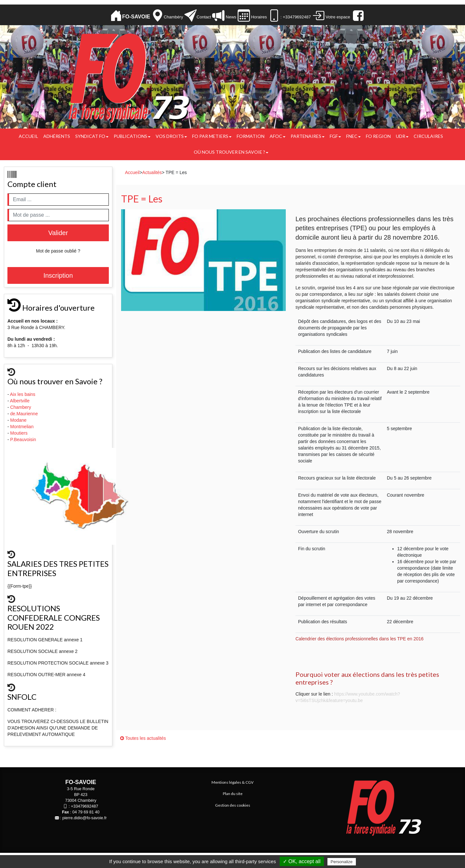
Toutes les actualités (143, 738)
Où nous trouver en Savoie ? (231, 152)
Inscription (58, 275)
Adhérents (57, 136)
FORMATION (251, 136)
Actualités (152, 172)
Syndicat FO (92, 136)
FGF (335, 136)
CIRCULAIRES (428, 136)
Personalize (342, 862)
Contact (204, 17)
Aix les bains (23, 394)
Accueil (28, 136)
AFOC (278, 136)
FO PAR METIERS (212, 136)
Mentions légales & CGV (232, 782)
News (230, 17)
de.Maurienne (25, 414)
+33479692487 (85, 806)
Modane (19, 420)
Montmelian (23, 427)
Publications (132, 136)
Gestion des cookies (233, 805)
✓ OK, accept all (302, 861)
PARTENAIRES (308, 136)
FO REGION (378, 136)
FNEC (353, 136)
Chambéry (173, 17)
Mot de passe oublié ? (58, 251)
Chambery (21, 407)
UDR (402, 136)
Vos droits (171, 136)
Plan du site (233, 794)
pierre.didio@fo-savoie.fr (84, 818)
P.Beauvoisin (24, 439)
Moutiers (20, 433)
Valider (58, 233)
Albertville (21, 401)
